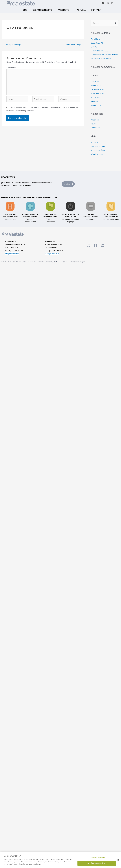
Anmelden (95, 142)
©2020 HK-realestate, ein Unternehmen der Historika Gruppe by (27, 262)
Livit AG (94, 47)
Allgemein (95, 120)
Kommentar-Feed (98, 150)
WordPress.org (97, 154)
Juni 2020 (95, 101)
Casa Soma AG (97, 43)
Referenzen (96, 128)
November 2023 (97, 93)
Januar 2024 (96, 85)
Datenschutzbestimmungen (73, 262)
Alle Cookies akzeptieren (97, 863)
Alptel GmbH (96, 39)
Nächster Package (75, 45)
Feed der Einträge (98, 146)
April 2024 (95, 82)
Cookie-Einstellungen (97, 857)
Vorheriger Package (12, 45)
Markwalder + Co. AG (99, 51)
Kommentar (12, 68)
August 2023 (96, 97)
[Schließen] (118, 860)
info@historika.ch (12, 254)
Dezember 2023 (97, 89)
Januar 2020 (96, 105)
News (93, 124)
